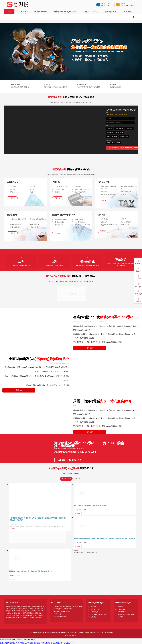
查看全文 (14, 528)
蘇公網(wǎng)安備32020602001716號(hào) (99, 632)
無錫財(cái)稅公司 (70, 636)
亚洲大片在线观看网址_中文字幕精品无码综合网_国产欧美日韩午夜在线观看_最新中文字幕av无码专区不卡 (36, 643)
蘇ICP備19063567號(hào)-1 (76, 632)
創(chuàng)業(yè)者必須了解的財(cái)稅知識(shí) (91, 505)
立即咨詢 (12, 198)
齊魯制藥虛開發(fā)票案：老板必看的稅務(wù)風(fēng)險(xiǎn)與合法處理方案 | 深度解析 (105, 539)
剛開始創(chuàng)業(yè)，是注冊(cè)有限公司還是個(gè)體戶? (31, 571)
